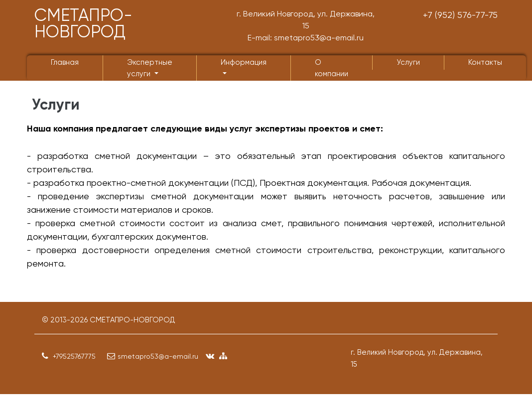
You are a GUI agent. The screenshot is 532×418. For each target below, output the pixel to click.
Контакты (485, 62)
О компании (332, 68)
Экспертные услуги (150, 68)
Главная (65, 62)
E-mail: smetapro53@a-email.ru (306, 38)
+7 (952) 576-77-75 (460, 15)
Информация (244, 62)
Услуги (408, 62)
